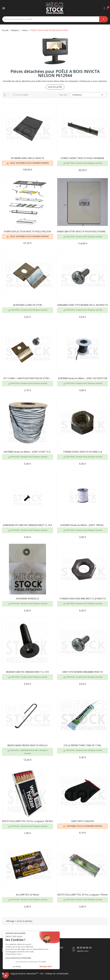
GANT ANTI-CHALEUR (82, 821)
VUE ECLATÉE (55, 87)
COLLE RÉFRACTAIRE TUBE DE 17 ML (83, 745)
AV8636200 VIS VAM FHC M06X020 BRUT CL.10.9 (27, 525)
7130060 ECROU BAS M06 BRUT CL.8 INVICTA (82, 599)
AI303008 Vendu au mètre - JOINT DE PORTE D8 (83, 378)
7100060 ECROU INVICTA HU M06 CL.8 (82, 452)
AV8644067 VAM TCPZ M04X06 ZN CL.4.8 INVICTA (83, 305)
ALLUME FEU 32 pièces (28, 895)
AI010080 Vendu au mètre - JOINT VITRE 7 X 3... (28, 452)
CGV (42, 974)
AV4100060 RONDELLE (28, 599)
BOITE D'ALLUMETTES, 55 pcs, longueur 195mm (83, 895)
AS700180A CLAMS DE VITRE (28, 305)
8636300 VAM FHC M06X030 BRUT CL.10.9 (27, 672)
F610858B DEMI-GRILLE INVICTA (27, 158)
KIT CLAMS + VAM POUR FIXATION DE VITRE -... (28, 378)
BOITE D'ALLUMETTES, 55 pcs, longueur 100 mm (28, 821)
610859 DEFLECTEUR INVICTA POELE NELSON (27, 232)
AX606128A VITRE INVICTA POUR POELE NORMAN (83, 232)
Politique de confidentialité (57, 974)
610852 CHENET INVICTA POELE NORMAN (82, 158)
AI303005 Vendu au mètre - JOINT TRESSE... (83, 525)
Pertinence (88, 95)
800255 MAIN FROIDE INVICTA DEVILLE (28, 745)
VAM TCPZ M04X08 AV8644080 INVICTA (83, 672)
